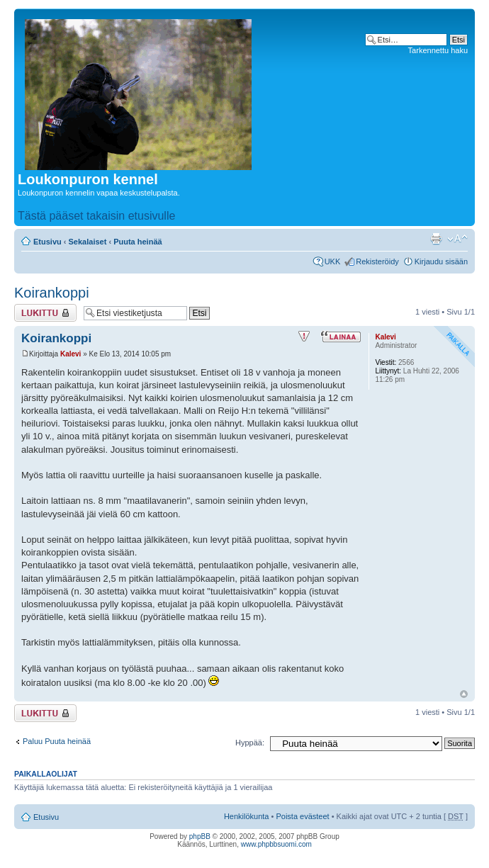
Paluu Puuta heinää (57, 741)
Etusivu (47, 242)
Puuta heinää (137, 242)
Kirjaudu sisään (441, 261)
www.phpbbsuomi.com (276, 844)
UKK (333, 261)
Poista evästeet (302, 816)
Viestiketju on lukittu (45, 313)
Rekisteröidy (377, 261)
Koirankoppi (52, 293)
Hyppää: (250, 743)
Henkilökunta (247, 816)
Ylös (464, 694)
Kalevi (71, 354)
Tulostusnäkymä (436, 239)
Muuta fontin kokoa (457, 239)
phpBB (200, 836)
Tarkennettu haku (438, 50)
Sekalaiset (88, 242)
